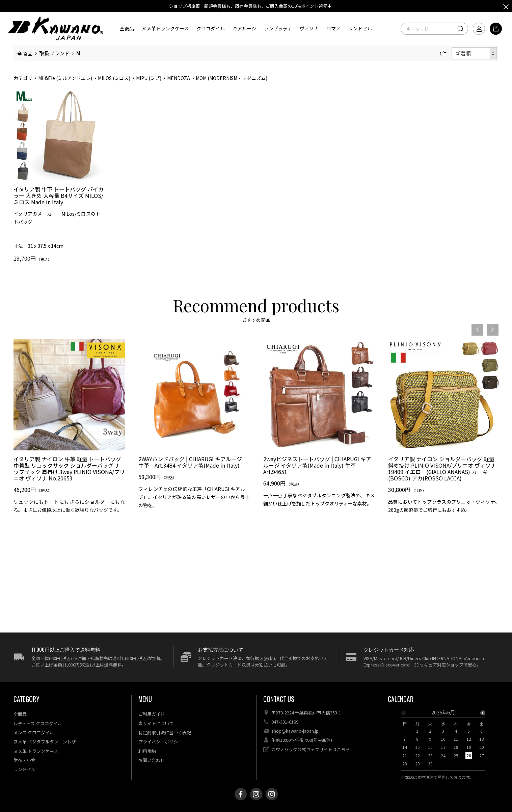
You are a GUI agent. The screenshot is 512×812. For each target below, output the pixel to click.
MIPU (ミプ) (149, 78)
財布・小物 (24, 760)
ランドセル (360, 28)
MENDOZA (179, 78)
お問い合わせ (152, 760)
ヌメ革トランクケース (165, 28)
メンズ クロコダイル (34, 732)
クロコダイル (211, 28)
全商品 (127, 28)
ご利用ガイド (152, 714)
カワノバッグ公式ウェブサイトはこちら (311, 749)
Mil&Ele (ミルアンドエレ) (65, 78)
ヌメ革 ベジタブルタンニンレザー (47, 742)
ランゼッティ (278, 28)
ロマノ (333, 28)
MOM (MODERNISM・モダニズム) (232, 78)
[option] (69, 446)
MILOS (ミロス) (114, 78)
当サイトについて (156, 723)
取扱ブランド (54, 53)
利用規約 (147, 751)
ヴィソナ (309, 28)
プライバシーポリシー (160, 742)
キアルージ (244, 28)
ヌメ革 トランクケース (36, 751)
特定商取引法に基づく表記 (165, 732)
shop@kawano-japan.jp (295, 731)
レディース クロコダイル (38, 723)
